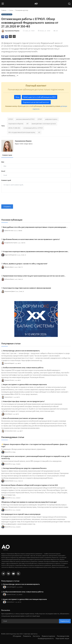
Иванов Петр (7, 452)
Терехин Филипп (7, 481)
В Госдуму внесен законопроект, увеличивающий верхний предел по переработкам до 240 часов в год (35, 457)
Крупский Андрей (8, 363)
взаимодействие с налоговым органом (44, 124)
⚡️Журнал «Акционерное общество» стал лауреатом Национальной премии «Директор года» (34, 445)
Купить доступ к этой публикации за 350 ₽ (40, 97)
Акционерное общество (16, 124)
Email (3, 171)
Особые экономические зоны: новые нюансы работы (23, 368)
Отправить (7, 207)
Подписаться (65, 621)
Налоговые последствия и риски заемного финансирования (27, 288)
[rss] (18, 574)
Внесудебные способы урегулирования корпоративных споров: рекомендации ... (35, 227)
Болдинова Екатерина (9, 243)
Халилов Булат (7, 397)
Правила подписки (48, 636)
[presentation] (18, 199)
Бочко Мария (7, 414)
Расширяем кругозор (22, 10)
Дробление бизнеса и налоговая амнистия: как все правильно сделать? (31, 239)
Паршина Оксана (8, 380)
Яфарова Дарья (7, 267)
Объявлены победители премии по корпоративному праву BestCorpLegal (29, 502)
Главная (4, 10)
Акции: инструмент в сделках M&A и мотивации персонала (25, 384)
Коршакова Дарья (8, 291)
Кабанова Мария (8, 279)
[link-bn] (36, 319)
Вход (17, 97)
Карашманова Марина (23, 141)
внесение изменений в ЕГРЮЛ (25, 119)
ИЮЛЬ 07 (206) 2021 (14, 128)
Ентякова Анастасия (9, 431)
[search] (69, 4)
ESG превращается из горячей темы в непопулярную (21, 514)
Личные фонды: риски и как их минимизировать (21, 351)
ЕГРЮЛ (11, 119)
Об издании (17, 636)
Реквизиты (27, 636)
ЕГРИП (40, 119)
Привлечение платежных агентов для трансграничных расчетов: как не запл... (34, 276)
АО (39, 132)
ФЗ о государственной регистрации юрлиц (22, 132)
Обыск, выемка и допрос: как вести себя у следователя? (25, 264)
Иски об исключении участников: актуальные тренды (23, 418)
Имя (3, 162)
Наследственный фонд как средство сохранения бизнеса (25, 468)
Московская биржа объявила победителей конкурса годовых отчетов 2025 (30, 485)
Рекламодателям (63, 636)
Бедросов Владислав (9, 255)
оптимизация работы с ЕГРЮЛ (33, 128)
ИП (27, 124)
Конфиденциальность (46, 638)
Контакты (36, 636)
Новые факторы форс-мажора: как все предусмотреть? (24, 401)
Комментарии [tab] (7, 155)
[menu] (3, 4)
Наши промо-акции (62, 638)
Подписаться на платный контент (36, 102)
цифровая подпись (51, 119)
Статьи (11, 10)
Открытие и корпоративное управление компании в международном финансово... (36, 251)
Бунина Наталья (7, 231)
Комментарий (6, 180)
